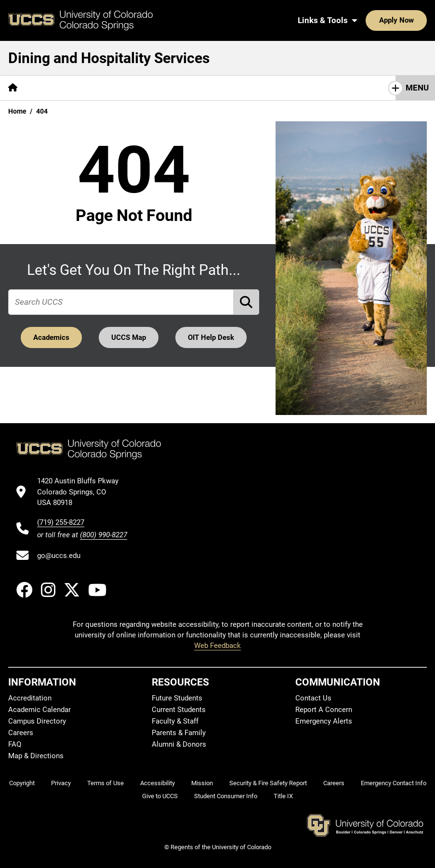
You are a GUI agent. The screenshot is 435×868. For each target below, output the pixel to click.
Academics (51, 337)
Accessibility (158, 783)
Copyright (22, 783)
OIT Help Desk (211, 337)
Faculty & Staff (175, 721)
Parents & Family (179, 733)
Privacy (61, 783)
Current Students (179, 710)
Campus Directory (37, 721)
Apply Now (367, 20)
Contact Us (239, 88)
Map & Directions (36, 756)
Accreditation (30, 698)
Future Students (177, 698)
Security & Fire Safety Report (268, 783)
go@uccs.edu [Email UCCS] (59, 556)
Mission (202, 783)
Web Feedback (217, 646)
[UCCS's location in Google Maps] (82, 492)
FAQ (15, 744)
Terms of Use (105, 783)
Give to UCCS (160, 796)
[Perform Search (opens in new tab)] (247, 302)
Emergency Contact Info (394, 783)
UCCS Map (129, 337)
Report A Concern (324, 710)
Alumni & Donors (179, 744)
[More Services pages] (110, 88)
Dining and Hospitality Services (109, 58)
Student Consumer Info (226, 796)
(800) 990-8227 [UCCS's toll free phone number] (104, 535)
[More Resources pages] (176, 88)
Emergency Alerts (324, 721)
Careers (21, 733)
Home (17, 111)
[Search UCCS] (416, 20)
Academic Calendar (40, 710)
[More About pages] (52, 88)
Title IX (283, 796)
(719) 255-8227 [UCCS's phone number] (61, 522)
